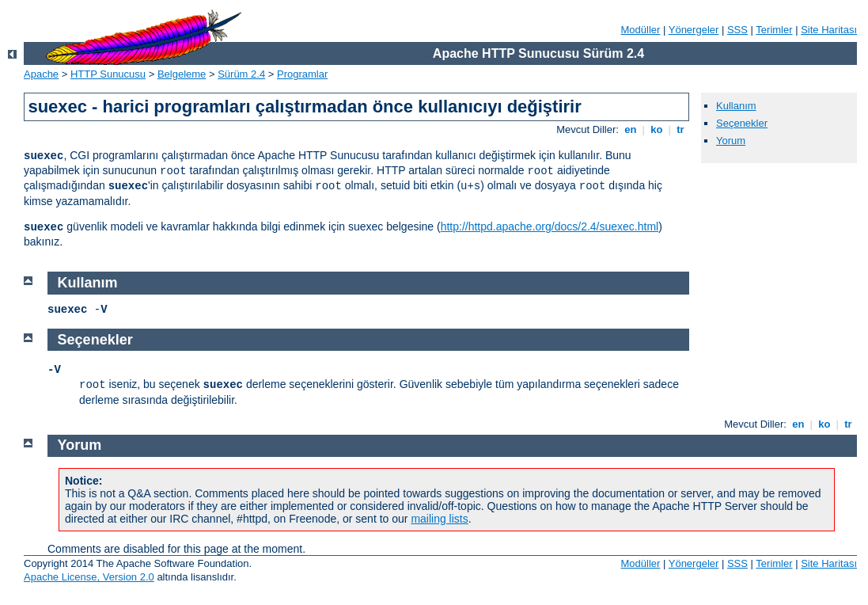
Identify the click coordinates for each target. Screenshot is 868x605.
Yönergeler (694, 30)
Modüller (641, 30)
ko (657, 129)
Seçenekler (742, 123)
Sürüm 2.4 (241, 74)
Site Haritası (829, 30)
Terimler (774, 30)
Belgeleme (182, 74)
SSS (737, 30)
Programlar (302, 74)
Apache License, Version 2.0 (89, 577)
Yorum (731, 141)
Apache (41, 74)
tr (681, 129)
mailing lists (439, 519)
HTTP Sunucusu (108, 74)
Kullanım (736, 106)
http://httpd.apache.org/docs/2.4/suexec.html (550, 226)
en (631, 129)
